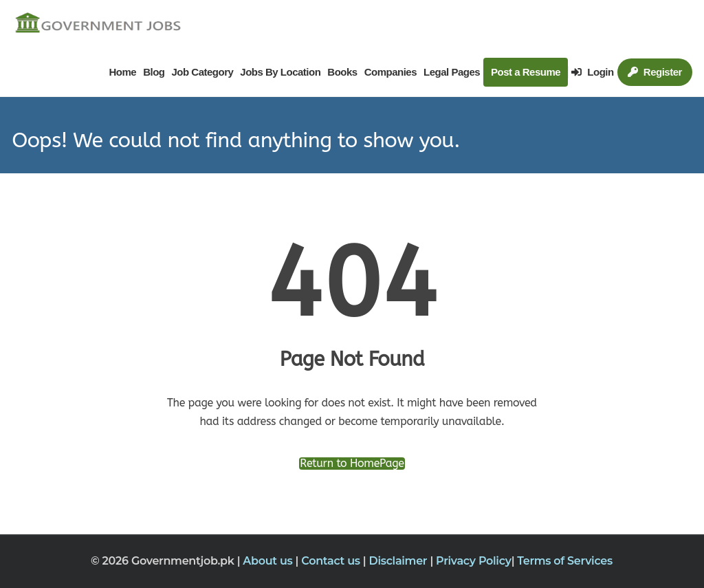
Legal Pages (452, 72)
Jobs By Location (280, 72)
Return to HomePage (352, 464)
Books (342, 72)
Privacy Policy (474, 561)
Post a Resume (526, 72)
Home (122, 72)
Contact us (332, 561)
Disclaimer (399, 561)
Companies (390, 72)
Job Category (202, 72)
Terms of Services (565, 561)
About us (269, 561)
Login (593, 72)
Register (655, 72)
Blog (154, 72)
